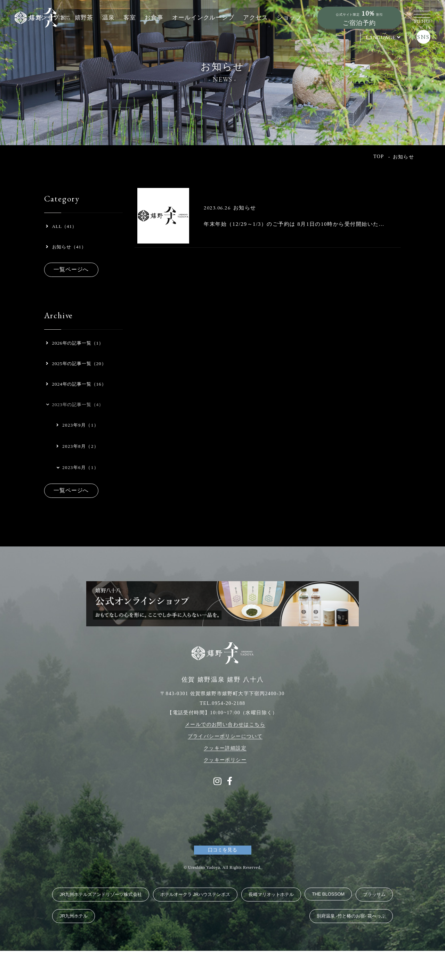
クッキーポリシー (225, 789)
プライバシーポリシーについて (225, 765)
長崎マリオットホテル (271, 924)
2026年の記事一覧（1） (80, 351)
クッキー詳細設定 (225, 777)
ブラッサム (374, 924)
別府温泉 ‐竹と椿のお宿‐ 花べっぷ (351, 945)
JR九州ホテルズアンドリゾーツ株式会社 (101, 924)
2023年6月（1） (77, 510)
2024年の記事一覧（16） (72, 416)
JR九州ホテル (74, 945)
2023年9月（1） (78, 468)
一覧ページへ (75, 275)
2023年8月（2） (78, 489)
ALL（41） (64, 228)
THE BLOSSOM (328, 923)
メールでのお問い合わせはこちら (225, 754)
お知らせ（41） (70, 251)
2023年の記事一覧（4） (80, 445)
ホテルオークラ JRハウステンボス (195, 924)
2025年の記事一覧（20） (72, 380)
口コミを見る (222, 879)
